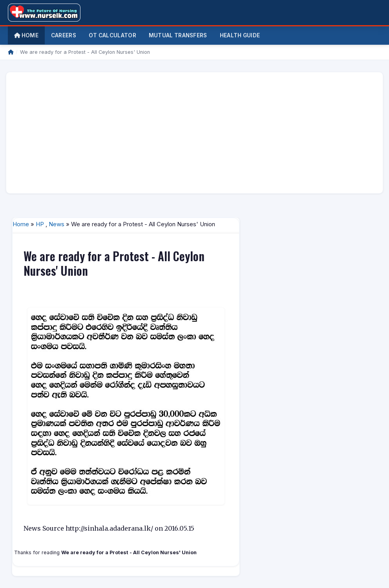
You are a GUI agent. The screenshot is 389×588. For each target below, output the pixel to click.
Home (26, 35)
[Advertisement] (194, 133)
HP (40, 224)
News (57, 224)
